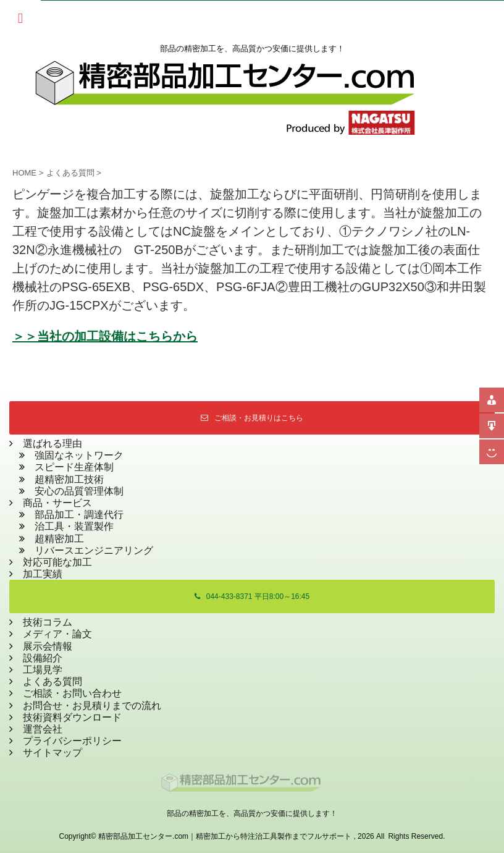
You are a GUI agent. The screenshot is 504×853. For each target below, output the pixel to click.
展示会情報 (48, 646)
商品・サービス (52, 503)
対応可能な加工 (57, 562)
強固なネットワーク (79, 455)
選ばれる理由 (52, 443)
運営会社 (43, 729)
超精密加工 (59, 539)
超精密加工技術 (69, 479)
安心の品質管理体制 (79, 491)
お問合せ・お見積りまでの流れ (92, 706)
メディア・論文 (57, 634)
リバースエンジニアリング (94, 550)
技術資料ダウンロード (72, 717)
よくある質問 (52, 681)
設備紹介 (43, 658)
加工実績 (43, 574)
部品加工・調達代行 (79, 515)
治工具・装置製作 (74, 526)
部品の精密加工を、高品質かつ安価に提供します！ (252, 813)
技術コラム (48, 622)
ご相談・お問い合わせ (72, 693)
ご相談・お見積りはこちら (252, 418)
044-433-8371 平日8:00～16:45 (252, 596)
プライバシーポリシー (72, 741)
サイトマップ (52, 753)
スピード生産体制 (74, 467)
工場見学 (43, 670)
